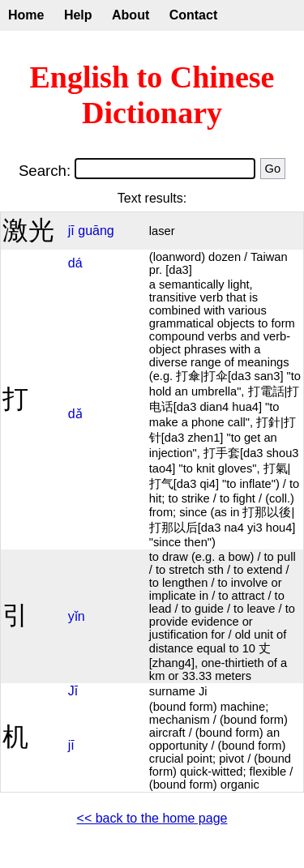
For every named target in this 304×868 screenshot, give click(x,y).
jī (71, 231)
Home (26, 15)
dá (75, 263)
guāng (96, 231)
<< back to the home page (152, 818)
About (131, 15)
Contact (194, 15)
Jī (73, 691)
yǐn (77, 616)
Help (78, 15)
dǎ (75, 414)
